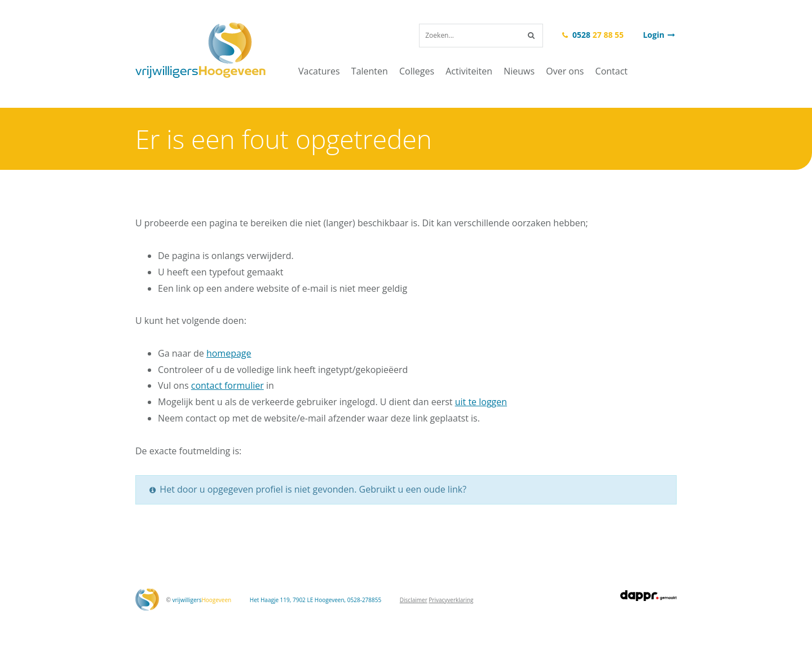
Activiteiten (469, 71)
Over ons (565, 71)
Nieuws (519, 71)
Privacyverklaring (451, 600)
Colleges (417, 71)
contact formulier (228, 385)
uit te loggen (481, 402)
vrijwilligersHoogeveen (200, 51)
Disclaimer (414, 600)
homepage (229, 353)
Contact (612, 71)
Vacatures (319, 71)
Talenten (370, 71)
